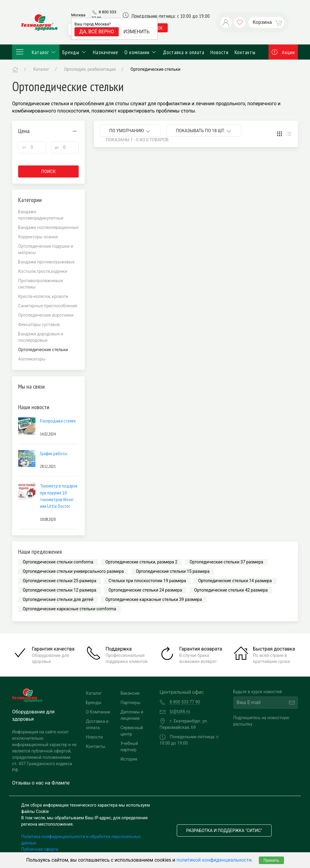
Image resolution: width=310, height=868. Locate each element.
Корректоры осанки (38, 237)
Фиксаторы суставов (39, 325)
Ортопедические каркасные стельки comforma (69, 609)
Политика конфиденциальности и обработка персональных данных (81, 840)
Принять (271, 860)
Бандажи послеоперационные (48, 227)
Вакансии (130, 693)
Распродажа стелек (58, 421)
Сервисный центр (132, 731)
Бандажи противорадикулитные (41, 215)
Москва (78, 15)
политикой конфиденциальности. (215, 860)
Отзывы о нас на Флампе (41, 783)
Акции (283, 52)
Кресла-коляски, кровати (43, 296)
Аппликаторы (32, 359)
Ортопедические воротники (46, 315)
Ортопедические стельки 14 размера (235, 581)
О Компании (98, 712)
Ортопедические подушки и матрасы (46, 249)
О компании (141, 52)
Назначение (106, 52)
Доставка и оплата (184, 52)
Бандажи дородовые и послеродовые (41, 337)
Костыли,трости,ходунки (43, 271)
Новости (219, 52)
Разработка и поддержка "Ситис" (224, 830)
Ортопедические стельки (155, 69)
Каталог (36, 52)
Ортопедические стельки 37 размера (226, 562)
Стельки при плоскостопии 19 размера (147, 581)
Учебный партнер (129, 747)
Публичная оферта (40, 849)
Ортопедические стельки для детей (58, 599)
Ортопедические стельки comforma (58, 562)
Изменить (137, 32)
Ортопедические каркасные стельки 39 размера (154, 599)
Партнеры (130, 703)
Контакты (245, 52)
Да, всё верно (97, 32)
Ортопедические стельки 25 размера (59, 581)
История (129, 759)
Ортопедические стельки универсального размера (73, 571)
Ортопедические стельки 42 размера (231, 590)
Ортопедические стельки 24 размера (145, 590)
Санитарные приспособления (48, 306)
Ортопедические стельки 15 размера (173, 571)
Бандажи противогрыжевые (46, 262)
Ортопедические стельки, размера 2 (141, 562)
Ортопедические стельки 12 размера (59, 590)
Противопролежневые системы (41, 284)
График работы (54, 453)
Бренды (75, 52)
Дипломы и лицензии (132, 715)
